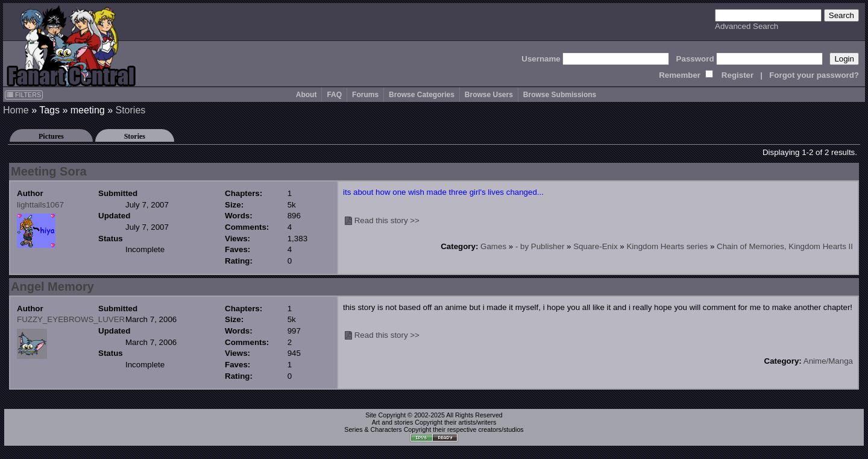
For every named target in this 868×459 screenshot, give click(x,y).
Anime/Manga (828, 361)
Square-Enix (595, 246)
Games (493, 246)
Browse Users (489, 95)
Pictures (51, 136)
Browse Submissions (560, 95)
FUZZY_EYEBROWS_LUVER (71, 319)
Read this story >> (387, 220)
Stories (131, 110)
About (307, 95)
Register (737, 75)
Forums (365, 95)
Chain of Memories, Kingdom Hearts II (785, 246)
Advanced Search (747, 26)
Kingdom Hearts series (667, 246)
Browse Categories (422, 95)
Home (16, 110)
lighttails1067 (40, 205)
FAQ (334, 95)
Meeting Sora (49, 171)
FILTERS (24, 95)
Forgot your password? (814, 75)
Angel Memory (52, 286)
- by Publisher (540, 246)
